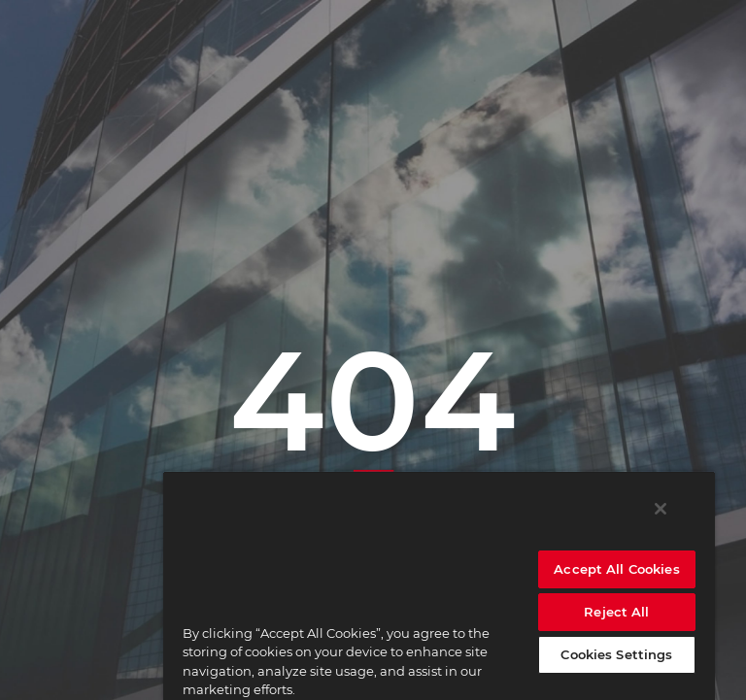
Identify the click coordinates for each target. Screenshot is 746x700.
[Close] (661, 509)
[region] (439, 585)
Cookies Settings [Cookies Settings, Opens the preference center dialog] (616, 654)
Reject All (616, 612)
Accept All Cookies (616, 569)
